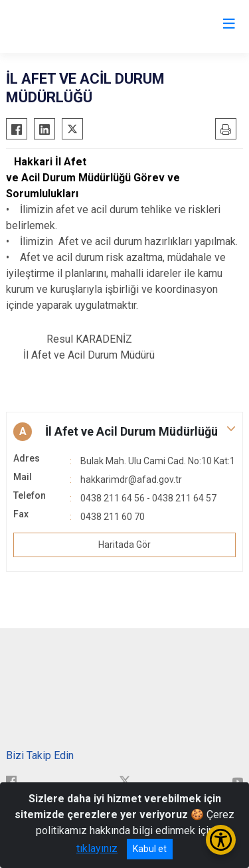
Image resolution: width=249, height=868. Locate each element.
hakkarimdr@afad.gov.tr (131, 479)
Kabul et (150, 849)
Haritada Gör (124, 545)
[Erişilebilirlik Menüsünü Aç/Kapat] (221, 840)
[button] (124, 432)
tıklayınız (97, 848)
